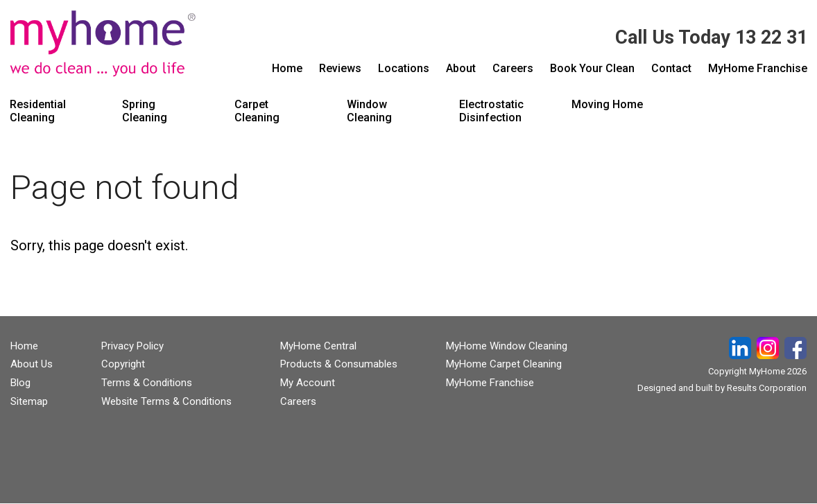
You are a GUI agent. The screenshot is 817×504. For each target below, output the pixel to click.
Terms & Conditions (147, 383)
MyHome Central (318, 346)
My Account (308, 383)
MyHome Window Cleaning (507, 346)
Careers (298, 401)
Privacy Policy (132, 346)
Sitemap (29, 401)
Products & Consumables (339, 364)
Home (24, 346)
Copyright (123, 364)
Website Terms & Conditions (166, 401)
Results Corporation (767, 388)
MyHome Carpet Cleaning (504, 364)
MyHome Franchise (490, 383)
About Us (32, 364)
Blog (20, 383)
